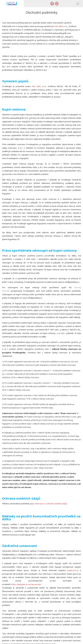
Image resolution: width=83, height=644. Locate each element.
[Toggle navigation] (78, 4)
